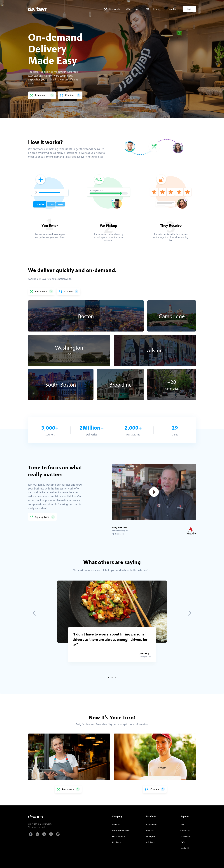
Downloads (173, 9)
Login (190, 9)
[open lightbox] (154, 492)
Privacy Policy (118, 836)
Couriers (150, 830)
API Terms (117, 842)
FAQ (182, 842)
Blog (182, 825)
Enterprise (151, 836)
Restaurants (151, 825)
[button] (34, 613)
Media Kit (185, 848)
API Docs (150, 842)
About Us (116, 825)
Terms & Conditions (121, 830)
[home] (37, 9)
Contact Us (185, 830)
